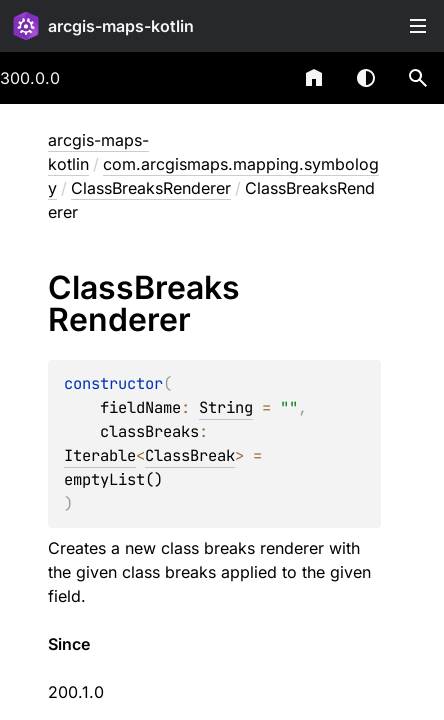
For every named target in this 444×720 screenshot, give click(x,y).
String (226, 407)
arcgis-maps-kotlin (121, 26)
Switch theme (366, 78)
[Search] (418, 78)
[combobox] (262, 78)
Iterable (100, 455)
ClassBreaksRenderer (151, 188)
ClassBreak (190, 455)
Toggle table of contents (418, 26)
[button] (418, 78)
